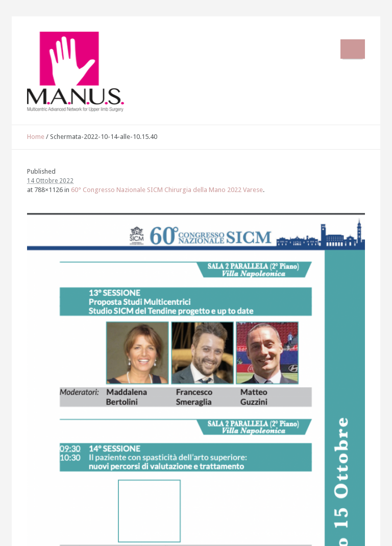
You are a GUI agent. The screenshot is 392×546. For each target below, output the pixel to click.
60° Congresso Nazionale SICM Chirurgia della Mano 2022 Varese (167, 190)
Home (36, 137)
